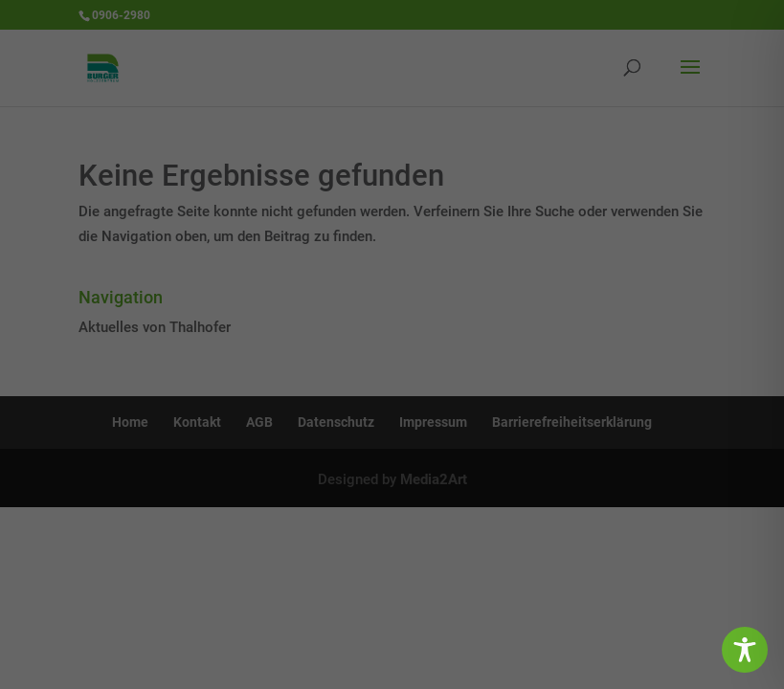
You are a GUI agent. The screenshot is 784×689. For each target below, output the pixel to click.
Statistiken (591, 327)
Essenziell (180, 327)
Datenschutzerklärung (440, 275)
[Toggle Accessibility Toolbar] (745, 650)
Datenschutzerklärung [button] (400, 565)
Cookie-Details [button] (317, 565)
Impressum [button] (475, 565)
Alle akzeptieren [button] (392, 384)
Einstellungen (258, 290)
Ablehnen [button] (392, 480)
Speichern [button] (392, 432)
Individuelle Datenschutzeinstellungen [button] (392, 529)
